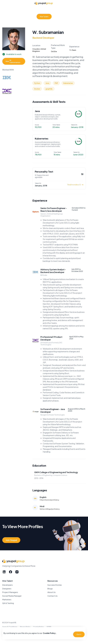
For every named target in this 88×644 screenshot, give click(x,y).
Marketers (7, 600)
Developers (7, 585)
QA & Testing (8, 603)
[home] (44, 3)
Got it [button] (79, 634)
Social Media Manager (12, 596)
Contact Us (52, 596)
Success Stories (55, 585)
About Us (51, 592)
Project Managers (10, 592)
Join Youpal (11, 540)
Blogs (50, 589)
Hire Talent (44, 17)
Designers (7, 589)
